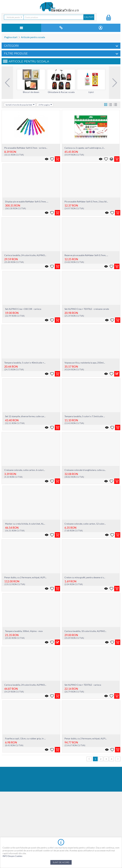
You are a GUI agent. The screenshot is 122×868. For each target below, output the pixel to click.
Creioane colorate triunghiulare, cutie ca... (85, 470)
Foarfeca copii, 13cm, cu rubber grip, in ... (25, 738)
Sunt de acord (61, 862)
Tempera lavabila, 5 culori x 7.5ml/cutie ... (85, 416)
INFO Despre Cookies (12, 856)
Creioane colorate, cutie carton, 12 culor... (85, 524)
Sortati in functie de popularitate (20, 105)
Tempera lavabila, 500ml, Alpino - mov (24, 631)
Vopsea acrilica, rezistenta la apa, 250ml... (85, 363)
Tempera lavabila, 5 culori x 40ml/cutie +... (25, 363)
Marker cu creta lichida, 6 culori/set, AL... (25, 524)
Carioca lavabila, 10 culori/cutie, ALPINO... (85, 631)
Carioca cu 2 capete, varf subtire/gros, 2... (85, 148)
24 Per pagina (45, 105)
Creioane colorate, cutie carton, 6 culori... (25, 470)
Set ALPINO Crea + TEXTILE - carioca (83, 685)
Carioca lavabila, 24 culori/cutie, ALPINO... (25, 255)
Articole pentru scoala (33, 37)
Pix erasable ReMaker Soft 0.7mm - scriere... (26, 148)
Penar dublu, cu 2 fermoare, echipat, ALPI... (25, 577)
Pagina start (11, 37)
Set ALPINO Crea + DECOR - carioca (23, 309)
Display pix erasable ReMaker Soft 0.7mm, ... (27, 202)
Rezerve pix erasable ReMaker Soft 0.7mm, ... (86, 255)
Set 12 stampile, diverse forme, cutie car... (25, 416)
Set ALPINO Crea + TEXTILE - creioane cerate (87, 309)
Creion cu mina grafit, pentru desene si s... (85, 577)
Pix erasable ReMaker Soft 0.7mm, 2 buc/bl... (86, 202)
